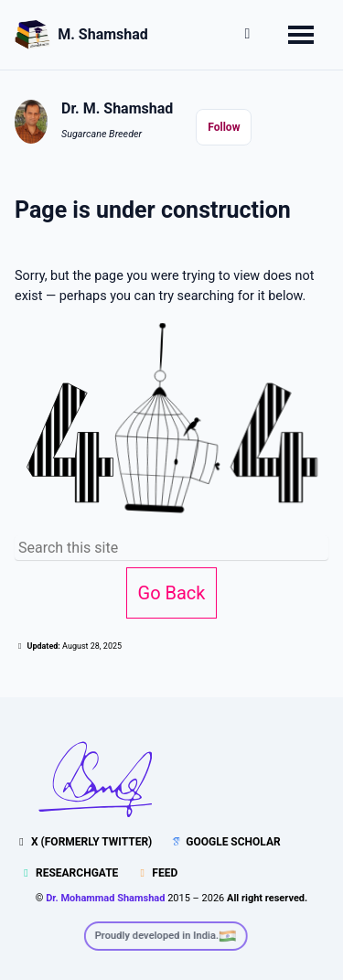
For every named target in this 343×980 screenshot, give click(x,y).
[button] (247, 37)
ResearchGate (69, 873)
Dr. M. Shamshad (117, 108)
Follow (224, 127)
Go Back (172, 593)
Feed (156, 873)
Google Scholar (225, 842)
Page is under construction (153, 210)
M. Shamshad (103, 34)
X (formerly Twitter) (83, 842)
